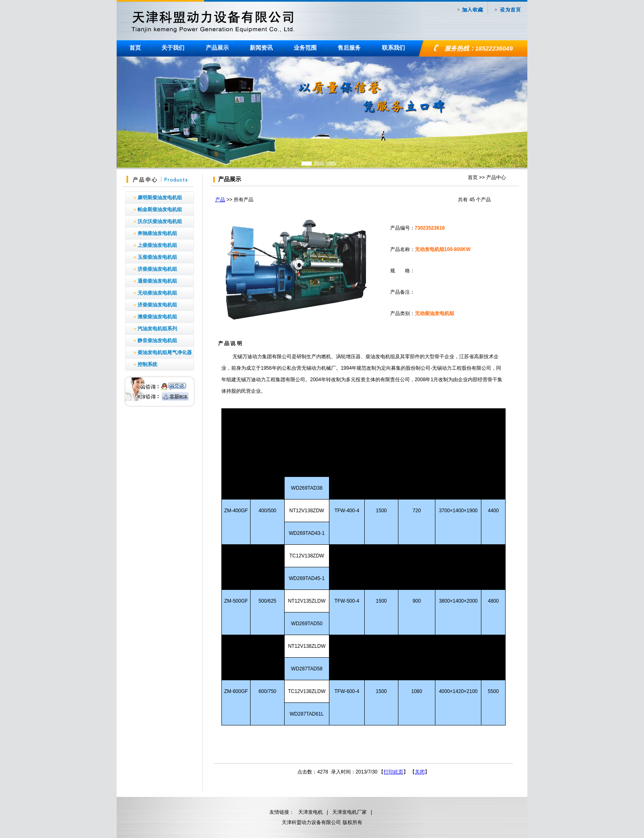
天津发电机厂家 (350, 812)
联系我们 (393, 48)
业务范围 (305, 48)
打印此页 (393, 772)
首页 (135, 48)
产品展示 (217, 48)
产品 (220, 200)
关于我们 (173, 48)
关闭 (420, 772)
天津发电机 (310, 812)
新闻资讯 (261, 48)
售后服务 (349, 48)
